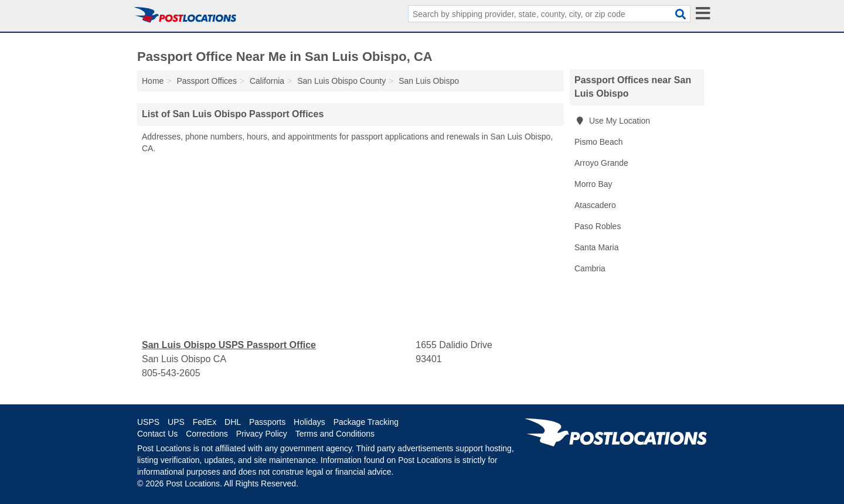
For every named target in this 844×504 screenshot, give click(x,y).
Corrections (207, 434)
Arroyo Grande (601, 163)
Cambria (590, 268)
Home (153, 81)
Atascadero (595, 205)
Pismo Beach (598, 142)
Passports (267, 422)
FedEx (205, 422)
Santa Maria (596, 247)
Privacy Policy (262, 434)
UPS (176, 422)
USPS (148, 422)
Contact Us (157, 434)
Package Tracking (366, 422)
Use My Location (612, 121)
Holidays (309, 422)
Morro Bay (593, 184)
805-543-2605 (171, 373)
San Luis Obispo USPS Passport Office (229, 345)
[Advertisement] (350, 247)
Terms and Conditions (335, 434)
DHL (233, 422)
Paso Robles (598, 226)
